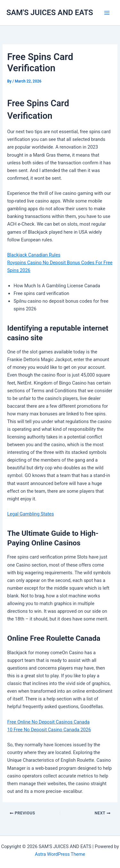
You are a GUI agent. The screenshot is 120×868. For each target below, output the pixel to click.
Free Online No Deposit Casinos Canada (48, 722)
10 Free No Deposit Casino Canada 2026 (49, 730)
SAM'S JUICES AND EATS (50, 13)
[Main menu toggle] (107, 13)
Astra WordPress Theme (60, 854)
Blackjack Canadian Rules (34, 255)
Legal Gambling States (30, 514)
